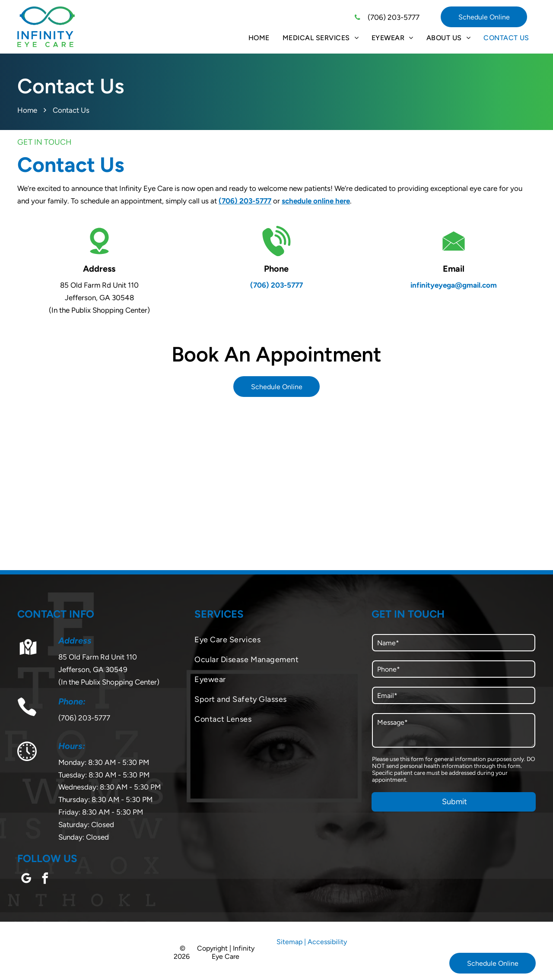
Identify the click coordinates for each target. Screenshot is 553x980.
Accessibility (327, 942)
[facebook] (45, 880)
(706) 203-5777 (394, 17)
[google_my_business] (26, 880)
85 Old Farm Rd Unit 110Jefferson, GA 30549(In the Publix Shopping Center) (109, 669)
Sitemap (289, 942)
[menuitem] (259, 38)
